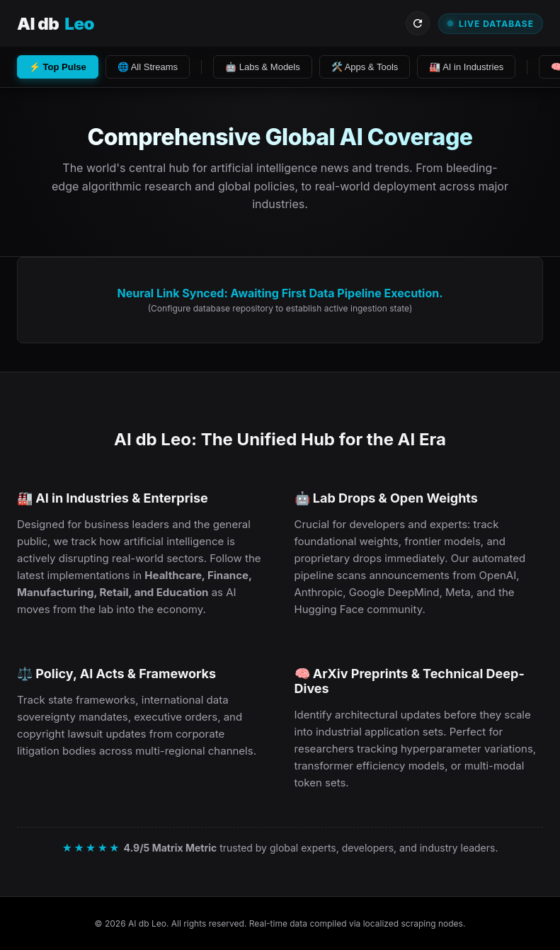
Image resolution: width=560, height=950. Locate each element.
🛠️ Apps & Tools (365, 67)
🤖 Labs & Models (263, 67)
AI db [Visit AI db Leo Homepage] (56, 24)
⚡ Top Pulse (58, 67)
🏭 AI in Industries (466, 67)
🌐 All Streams (148, 67)
